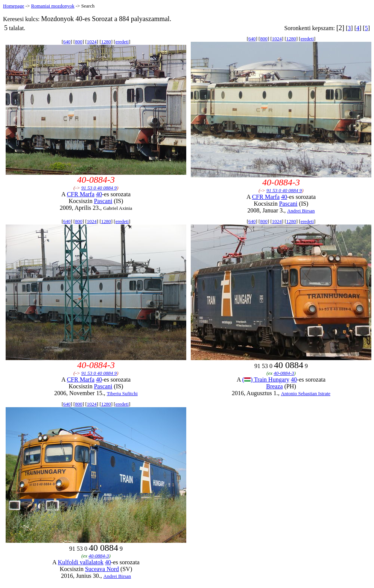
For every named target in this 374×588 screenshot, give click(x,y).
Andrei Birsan (301, 211)
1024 (92, 42)
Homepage (14, 6)
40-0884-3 (284, 373)
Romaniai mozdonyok (52, 6)
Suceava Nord (102, 569)
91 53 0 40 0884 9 (99, 188)
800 (79, 42)
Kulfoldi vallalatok (81, 562)
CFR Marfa (81, 194)
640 (67, 42)
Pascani (103, 201)
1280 (106, 42)
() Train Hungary (266, 380)
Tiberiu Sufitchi (122, 393)
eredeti (122, 42)
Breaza (274, 386)
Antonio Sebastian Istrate (306, 393)
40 (99, 194)
